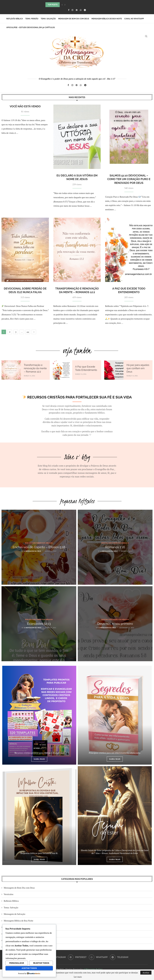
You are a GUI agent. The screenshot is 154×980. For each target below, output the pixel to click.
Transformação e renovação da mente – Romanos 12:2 (35, 368)
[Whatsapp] (81, 10)
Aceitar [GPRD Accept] (146, 973)
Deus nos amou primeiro (115, 624)
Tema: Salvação (48, 19)
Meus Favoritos (11, 940)
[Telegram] (85, 10)
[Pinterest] (77, 10)
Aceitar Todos (29, 968)
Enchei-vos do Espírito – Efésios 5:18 (39, 547)
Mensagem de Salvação (15, 914)
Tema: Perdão (32, 19)
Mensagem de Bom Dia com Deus (74, 19)
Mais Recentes (10, 934)
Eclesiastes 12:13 (39, 624)
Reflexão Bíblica (15, 19)
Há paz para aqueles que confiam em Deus (138, 368)
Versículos (9, 894)
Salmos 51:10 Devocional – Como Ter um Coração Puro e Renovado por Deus (129, 179)
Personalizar (17, 963)
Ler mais (78, 977)
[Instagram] (72, 10)
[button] (62, 5)
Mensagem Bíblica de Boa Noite (107, 19)
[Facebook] (69, 10)
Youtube (8, 947)
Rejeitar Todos (41, 963)
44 (28, 332)
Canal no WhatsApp (134, 19)
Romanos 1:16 (115, 547)
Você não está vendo (25, 106)
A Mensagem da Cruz (32, 551)
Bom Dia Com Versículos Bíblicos (19, 927)
